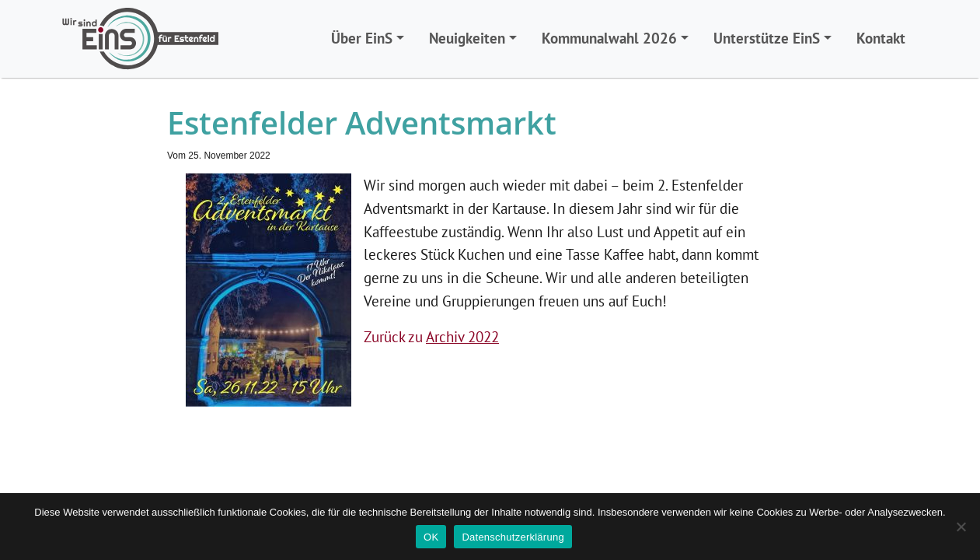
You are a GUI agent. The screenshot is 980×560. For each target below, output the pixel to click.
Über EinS (362, 38)
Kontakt (881, 38)
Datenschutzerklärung (513, 537)
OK (431, 537)
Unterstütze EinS (767, 38)
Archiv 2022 (462, 336)
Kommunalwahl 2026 (609, 38)
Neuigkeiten (467, 38)
